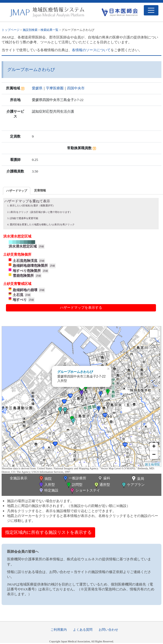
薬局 (137, 479)
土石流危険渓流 (25, 261)
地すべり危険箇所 (27, 271)
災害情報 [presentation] (40, 190)
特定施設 (48, 491)
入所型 (46, 485)
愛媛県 (37, 88)
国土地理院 (152, 464)
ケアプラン (133, 485)
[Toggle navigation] (151, 10)
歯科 (104, 479)
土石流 (18, 295)
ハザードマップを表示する (81, 308)
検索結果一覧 (49, 30)
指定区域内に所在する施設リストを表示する (48, 532)
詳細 (41, 246)
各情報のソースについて (91, 50)
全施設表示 (19, 478)
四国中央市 (76, 88)
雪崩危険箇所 (23, 276)
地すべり (20, 300)
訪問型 (74, 485)
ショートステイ (85, 491)
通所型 (102, 485)
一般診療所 (74, 479)
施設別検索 (30, 30)
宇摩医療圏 (55, 88)
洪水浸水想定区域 (23, 246)
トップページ (11, 30)
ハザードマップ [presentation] (17, 191)
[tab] (17, 191)
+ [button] (154, 447)
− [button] (154, 455)
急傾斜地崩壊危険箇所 (30, 266)
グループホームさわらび (75, 372)
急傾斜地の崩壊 (25, 290)
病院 (45, 479)
